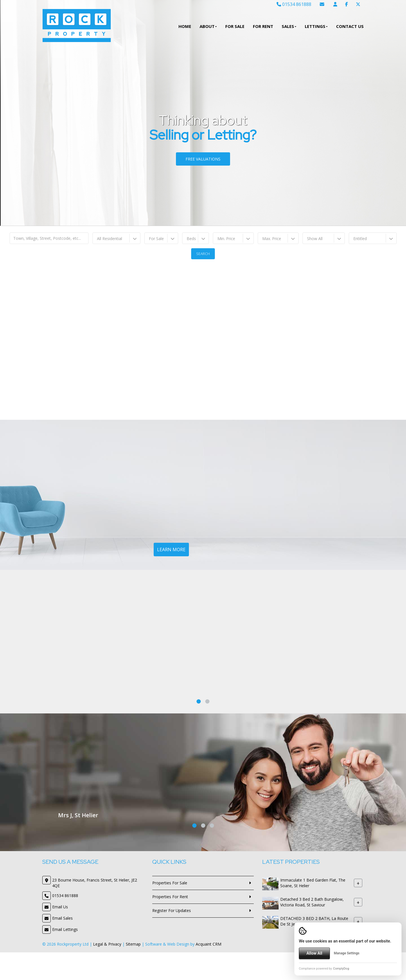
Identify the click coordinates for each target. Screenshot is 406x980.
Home (185, 26)
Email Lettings (65, 929)
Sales (289, 26)
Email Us (60, 907)
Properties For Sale (170, 883)
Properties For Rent (170, 897)
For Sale (235, 26)
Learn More (171, 550)
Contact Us (350, 26)
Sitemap (133, 944)
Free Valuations (203, 159)
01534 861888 (294, 4)
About (208, 26)
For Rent (263, 26)
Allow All (314, 953)
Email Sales (62, 918)
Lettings (316, 26)
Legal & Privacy (107, 944)
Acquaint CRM (208, 944)
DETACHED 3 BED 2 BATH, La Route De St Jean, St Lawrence (314, 921)
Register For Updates (172, 910)
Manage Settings (347, 953)
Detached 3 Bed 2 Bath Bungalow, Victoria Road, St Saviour (312, 902)
